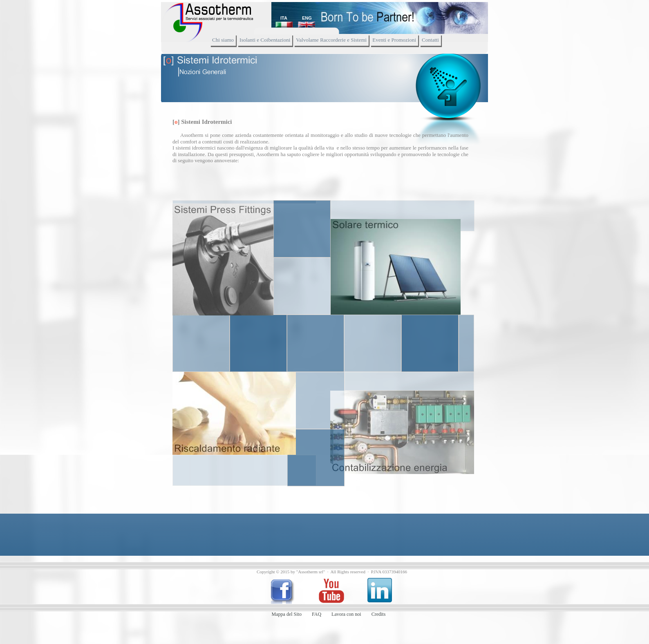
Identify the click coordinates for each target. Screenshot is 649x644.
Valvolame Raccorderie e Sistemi (331, 40)
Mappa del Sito (287, 614)
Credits (379, 614)
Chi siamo (223, 40)
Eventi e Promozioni (394, 40)
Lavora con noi (346, 614)
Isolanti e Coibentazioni (265, 40)
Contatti (430, 40)
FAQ (317, 614)
